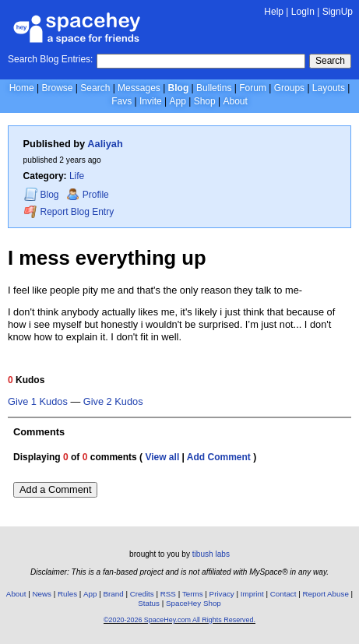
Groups (289, 88)
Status (149, 603)
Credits (142, 594)
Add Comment (219, 457)
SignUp (338, 12)
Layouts (329, 88)
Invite (151, 101)
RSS (168, 594)
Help (274, 12)
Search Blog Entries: (50, 59)
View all (162, 457)
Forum (253, 88)
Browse (57, 88)
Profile (88, 195)
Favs (121, 101)
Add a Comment (55, 489)
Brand (114, 594)
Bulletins (214, 88)
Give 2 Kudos (113, 402)
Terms (193, 594)
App (177, 101)
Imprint (252, 594)
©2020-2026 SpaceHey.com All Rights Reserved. (179, 620)
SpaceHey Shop (194, 603)
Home (22, 88)
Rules (67, 594)
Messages (139, 88)
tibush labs (211, 554)
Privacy (222, 594)
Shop (205, 101)
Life (77, 176)
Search (330, 61)
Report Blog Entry (69, 211)
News (42, 594)
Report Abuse (326, 594)
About (235, 101)
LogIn (303, 12)
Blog (179, 88)
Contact (283, 594)
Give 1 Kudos (38, 402)
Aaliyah (105, 144)
